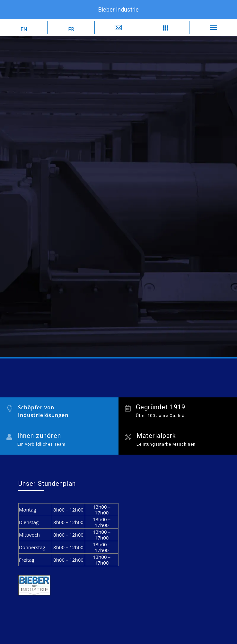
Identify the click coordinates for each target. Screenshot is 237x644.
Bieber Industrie (119, 9)
